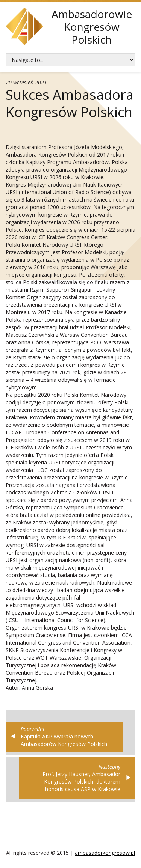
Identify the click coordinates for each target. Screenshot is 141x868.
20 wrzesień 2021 (26, 82)
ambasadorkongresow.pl (105, 853)
